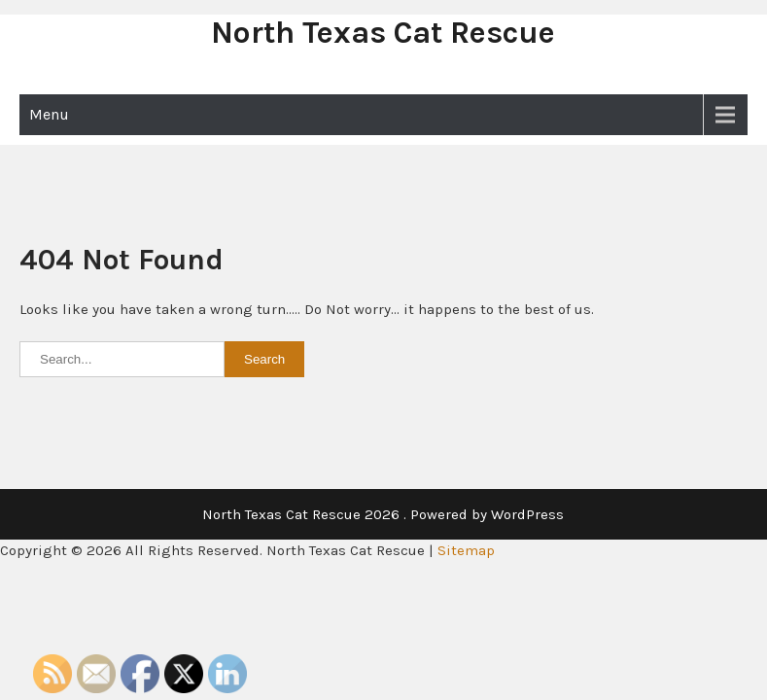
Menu (49, 114)
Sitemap (466, 550)
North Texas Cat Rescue (383, 33)
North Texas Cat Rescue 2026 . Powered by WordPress (383, 514)
